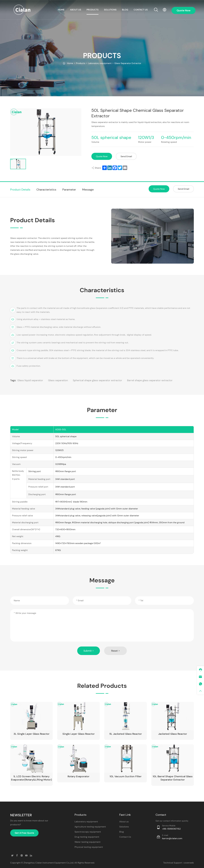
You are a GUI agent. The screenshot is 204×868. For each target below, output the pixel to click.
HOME (61, 10)
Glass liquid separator (30, 380)
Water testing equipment (87, 842)
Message (88, 190)
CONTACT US (141, 10)
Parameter (69, 190)
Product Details (20, 190)
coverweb (189, 863)
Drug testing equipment (87, 837)
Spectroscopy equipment (88, 832)
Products (93, 10)
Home (70, 63)
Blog (125, 10)
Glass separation (58, 380)
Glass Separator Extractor (128, 63)
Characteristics (46, 190)
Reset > (115, 651)
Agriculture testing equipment (90, 827)
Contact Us (125, 837)
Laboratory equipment (100, 63)
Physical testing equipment (89, 847)
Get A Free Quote (24, 833)
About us (76, 10)
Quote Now (102, 156)
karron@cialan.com (172, 838)
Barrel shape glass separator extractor (150, 380)
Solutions (110, 10)
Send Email (126, 156)
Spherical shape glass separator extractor (97, 380)
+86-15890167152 (171, 829)
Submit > (89, 651)
